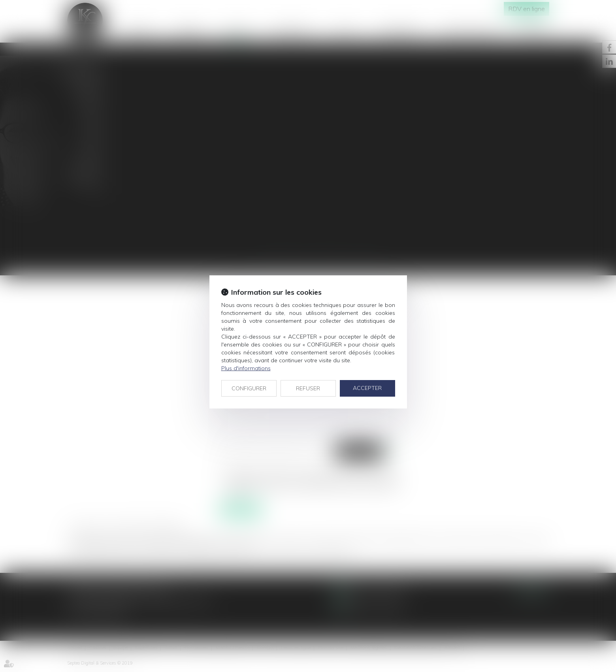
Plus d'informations (246, 368)
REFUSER (308, 388)
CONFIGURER (249, 388)
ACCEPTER (367, 388)
